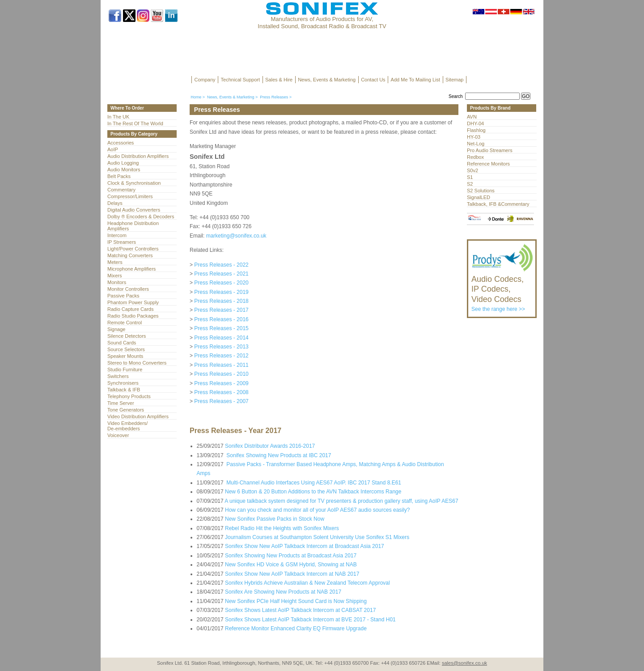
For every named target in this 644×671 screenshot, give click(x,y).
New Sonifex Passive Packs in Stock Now (275, 519)
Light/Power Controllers (133, 249)
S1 (470, 177)
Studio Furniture (125, 369)
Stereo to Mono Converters (137, 363)
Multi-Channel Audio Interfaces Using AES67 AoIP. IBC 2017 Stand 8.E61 (313, 483)
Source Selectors (126, 349)
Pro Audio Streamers (490, 150)
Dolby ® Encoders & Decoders (141, 217)
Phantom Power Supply (133, 302)
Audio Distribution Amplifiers (138, 156)
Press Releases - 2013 (221, 347)
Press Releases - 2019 (221, 292)
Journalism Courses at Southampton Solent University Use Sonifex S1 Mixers (317, 537)
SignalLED (479, 197)
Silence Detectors (127, 336)
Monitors (117, 282)
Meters (115, 262)
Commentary (121, 190)
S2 (470, 184)
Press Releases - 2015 (221, 328)
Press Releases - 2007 (221, 401)
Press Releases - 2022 (221, 265)
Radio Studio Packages (133, 316)
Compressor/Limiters (130, 196)
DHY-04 (475, 123)
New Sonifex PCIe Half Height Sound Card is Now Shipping (296, 601)
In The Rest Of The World (135, 123)
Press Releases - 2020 (221, 283)
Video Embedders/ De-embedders (127, 426)
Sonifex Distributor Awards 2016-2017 (270, 446)
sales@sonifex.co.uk (464, 663)
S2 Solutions (481, 191)
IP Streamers (122, 242)
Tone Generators (126, 410)
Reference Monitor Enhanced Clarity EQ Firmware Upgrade (296, 629)
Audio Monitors (124, 170)
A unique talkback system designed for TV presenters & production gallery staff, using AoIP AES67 (341, 501)
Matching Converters (130, 255)
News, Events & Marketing (327, 80)
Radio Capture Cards (130, 309)
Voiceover (118, 435)
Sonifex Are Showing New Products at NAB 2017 (283, 592)
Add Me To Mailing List (415, 80)
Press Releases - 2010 (221, 374)
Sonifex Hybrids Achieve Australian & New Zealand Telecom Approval (307, 583)
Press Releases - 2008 (221, 392)
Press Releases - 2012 (221, 356)
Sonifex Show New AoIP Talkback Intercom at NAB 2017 (292, 574)
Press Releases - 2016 (221, 319)
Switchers (118, 376)
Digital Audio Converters (134, 210)
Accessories (121, 143)
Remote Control (125, 323)
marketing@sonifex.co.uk (236, 236)
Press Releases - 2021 (221, 274)
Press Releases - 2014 (221, 338)
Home (196, 97)
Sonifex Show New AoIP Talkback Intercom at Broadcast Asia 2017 (305, 546)
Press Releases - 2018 (221, 301)
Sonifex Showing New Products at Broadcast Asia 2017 (291, 556)
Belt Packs (119, 176)
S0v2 (472, 170)
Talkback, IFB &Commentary (498, 204)
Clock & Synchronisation (134, 183)
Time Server (121, 403)
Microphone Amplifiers (131, 269)
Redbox (475, 157)
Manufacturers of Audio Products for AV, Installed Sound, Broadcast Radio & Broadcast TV (322, 23)
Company (205, 80)
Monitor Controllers (128, 289)
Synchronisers (123, 383)
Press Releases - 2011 (221, 365)
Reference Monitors (488, 164)
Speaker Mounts (125, 356)
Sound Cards (122, 343)
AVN (472, 117)
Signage (116, 329)
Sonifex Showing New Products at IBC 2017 (278, 455)
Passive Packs (123, 296)
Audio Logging (123, 163)
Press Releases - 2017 (221, 310)
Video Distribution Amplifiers (138, 416)
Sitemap (454, 80)
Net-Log (476, 144)
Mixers (114, 276)
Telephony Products (129, 396)
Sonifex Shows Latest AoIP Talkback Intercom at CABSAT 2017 (300, 610)
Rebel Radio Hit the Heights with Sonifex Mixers (282, 528)
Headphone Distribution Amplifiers (133, 226)
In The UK (118, 117)
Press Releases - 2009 (221, 383)
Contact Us (373, 80)
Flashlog (476, 130)
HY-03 (474, 137)
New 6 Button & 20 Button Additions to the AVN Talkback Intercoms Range (313, 492)
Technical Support (240, 80)
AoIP (113, 149)
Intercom (117, 235)
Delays (115, 203)
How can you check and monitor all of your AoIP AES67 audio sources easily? (317, 510)
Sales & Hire (279, 80)
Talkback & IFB (124, 390)
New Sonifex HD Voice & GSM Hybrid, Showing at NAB (291, 565)
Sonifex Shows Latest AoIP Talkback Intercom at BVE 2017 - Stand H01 (310, 620)
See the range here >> (502, 289)
